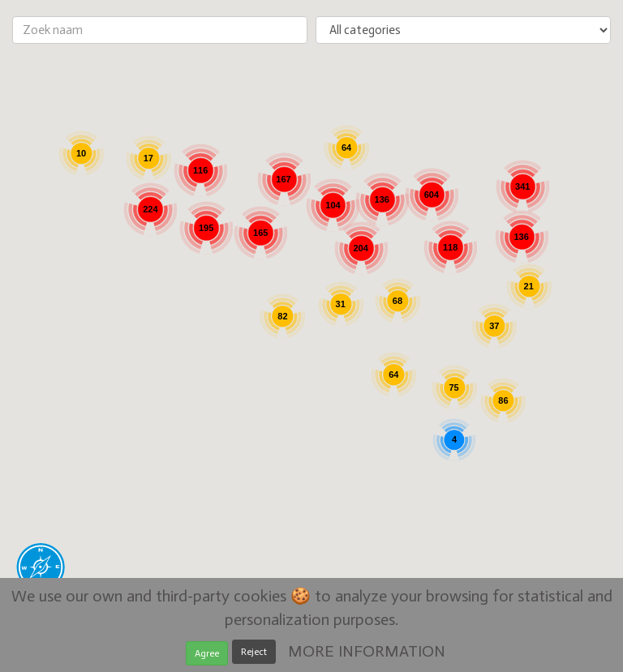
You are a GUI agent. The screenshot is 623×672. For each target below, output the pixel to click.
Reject (254, 652)
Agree (207, 653)
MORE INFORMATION (367, 651)
